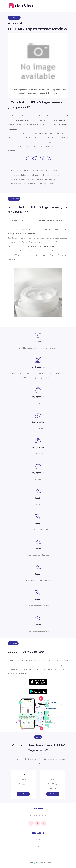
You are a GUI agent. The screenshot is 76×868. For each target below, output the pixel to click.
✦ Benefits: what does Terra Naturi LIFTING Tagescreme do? (35, 175)
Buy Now (23, 794)
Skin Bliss (38, 809)
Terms (38, 839)
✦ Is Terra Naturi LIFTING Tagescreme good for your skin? (34, 171)
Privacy (38, 846)
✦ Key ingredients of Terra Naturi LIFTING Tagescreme (33, 179)
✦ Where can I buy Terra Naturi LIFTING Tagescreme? (32, 184)
